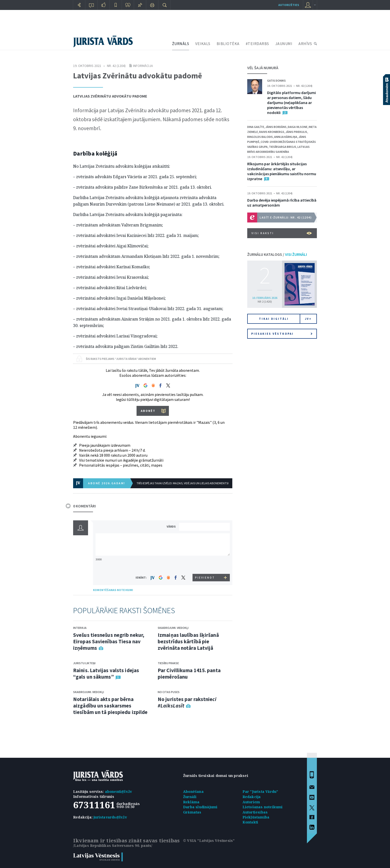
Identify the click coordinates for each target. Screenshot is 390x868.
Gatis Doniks (276, 81)
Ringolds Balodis (260, 137)
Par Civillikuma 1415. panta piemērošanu (189, 674)
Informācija (143, 66)
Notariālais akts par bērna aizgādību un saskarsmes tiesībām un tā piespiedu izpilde (110, 706)
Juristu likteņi (84, 663)
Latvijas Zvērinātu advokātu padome (110, 96)
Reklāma (191, 802)
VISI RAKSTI (282, 233)
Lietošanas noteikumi (263, 807)
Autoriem (251, 802)
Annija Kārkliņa (286, 137)
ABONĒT (148, 411)
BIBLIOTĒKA (228, 44)
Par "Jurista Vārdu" (260, 791)
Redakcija (252, 797)
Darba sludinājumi (200, 807)
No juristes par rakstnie (187, 702)
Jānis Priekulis (296, 132)
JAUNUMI (284, 44)
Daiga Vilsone (298, 127)
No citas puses (169, 692)
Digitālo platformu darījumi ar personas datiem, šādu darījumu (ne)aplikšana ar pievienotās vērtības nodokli (292, 103)
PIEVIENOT (205, 578)
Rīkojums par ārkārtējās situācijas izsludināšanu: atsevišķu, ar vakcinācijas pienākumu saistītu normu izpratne (282, 171)
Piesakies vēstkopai (282, 334)
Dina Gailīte (256, 127)
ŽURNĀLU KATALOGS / (277, 254)
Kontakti (250, 822)
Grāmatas (192, 812)
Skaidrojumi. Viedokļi (89, 692)
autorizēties (289, 5)
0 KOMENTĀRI (84, 506)
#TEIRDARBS (257, 44)
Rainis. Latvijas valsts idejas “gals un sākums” (106, 674)
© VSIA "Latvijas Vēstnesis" (209, 841)
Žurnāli (190, 797)
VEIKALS (203, 44)
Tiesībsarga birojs (283, 147)
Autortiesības (255, 812)
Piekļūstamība (256, 817)
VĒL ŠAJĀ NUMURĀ (263, 68)
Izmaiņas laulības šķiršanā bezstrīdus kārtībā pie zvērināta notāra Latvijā (188, 641)
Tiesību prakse (168, 663)
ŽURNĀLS (181, 44)
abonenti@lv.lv (119, 791)
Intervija (80, 628)
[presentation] (205, 565)
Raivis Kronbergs (272, 132)
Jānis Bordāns (276, 127)
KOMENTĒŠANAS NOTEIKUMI (113, 590)
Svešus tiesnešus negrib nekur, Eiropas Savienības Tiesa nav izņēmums (109, 641)
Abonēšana (193, 791)
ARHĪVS (305, 44)
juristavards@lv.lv (110, 817)
